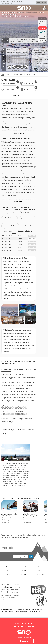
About (24, 567)
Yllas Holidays (8, 430)
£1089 (20, 236)
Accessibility (24, 574)
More (36, 74)
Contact (40, 567)
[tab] (6, 369)
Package (15, 74)
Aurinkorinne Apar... (7, 514)
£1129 (20, 250)
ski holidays (28, 535)
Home (3, 12)
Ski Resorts (21, 12)
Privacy (40, 571)
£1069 (20, 247)
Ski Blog (24, 571)
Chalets (21, 430)
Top (3, 74)
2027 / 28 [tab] (27, 225)
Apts (3, 434)
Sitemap (8, 578)
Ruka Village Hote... (29, 514)
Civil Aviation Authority (10, 588)
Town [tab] (6, 459)
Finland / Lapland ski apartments (16, 537)
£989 (20, 244)
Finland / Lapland (32, 12)
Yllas (41, 12)
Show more (18, 133)
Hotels (30, 430)
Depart (29, 74)
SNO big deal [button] (42, 2)
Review (8, 74)
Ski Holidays (11, 12)
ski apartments (40, 535)
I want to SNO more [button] (7, 3)
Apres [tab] (25, 459)
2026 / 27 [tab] (10, 225)
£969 (20, 242)
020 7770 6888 (22, 623)
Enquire (24, 641)
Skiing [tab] (16, 459)
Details (22, 74)
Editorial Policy (40, 574)
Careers (8, 571)
